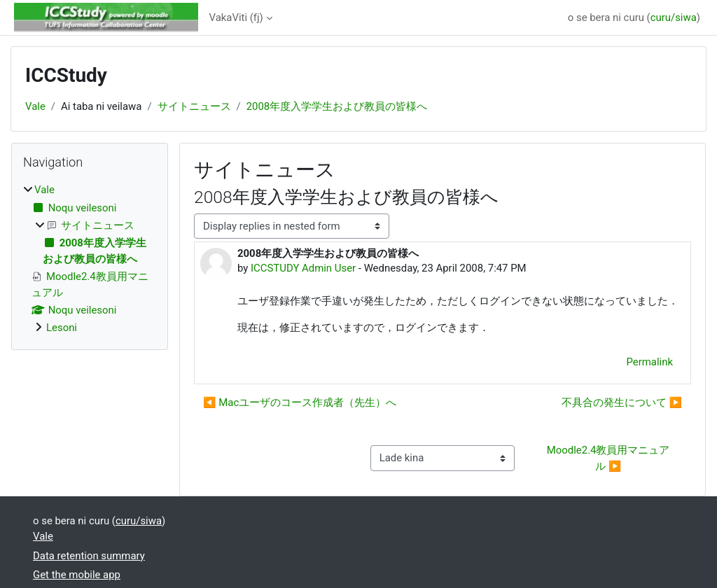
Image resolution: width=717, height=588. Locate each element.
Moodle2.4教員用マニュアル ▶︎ (608, 458)
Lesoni (62, 328)
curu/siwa (674, 17)
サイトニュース (194, 106)
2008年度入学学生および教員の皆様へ (337, 106)
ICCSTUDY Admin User (303, 268)
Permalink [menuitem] (650, 362)
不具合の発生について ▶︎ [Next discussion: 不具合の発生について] (622, 402)
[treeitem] (90, 259)
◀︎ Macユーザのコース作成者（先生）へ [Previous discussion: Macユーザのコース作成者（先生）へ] (300, 402)
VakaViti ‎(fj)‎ (236, 17)
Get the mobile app (77, 575)
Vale (35, 106)
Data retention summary (89, 556)
